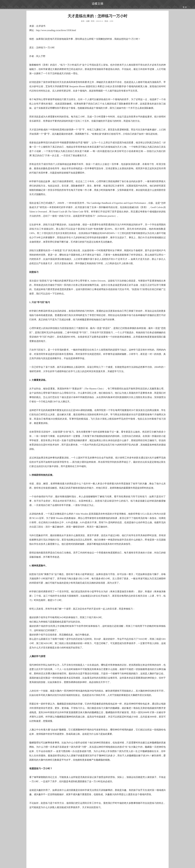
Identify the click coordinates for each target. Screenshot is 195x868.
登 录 (185, 7)
